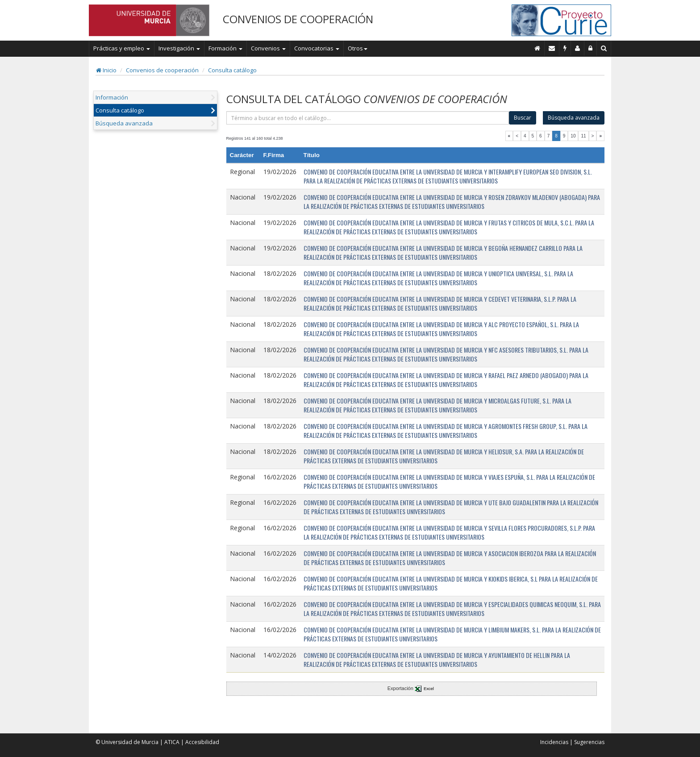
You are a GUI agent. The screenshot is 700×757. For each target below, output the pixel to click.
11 (583, 136)
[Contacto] (552, 48)
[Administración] (591, 48)
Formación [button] (225, 48)
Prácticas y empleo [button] (122, 48)
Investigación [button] (179, 48)
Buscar (523, 118)
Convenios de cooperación (162, 70)
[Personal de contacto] (578, 48)
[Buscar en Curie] (604, 48)
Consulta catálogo (232, 70)
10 (573, 136)
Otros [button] (358, 48)
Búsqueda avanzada (124, 123)
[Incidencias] (565, 48)
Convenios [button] (268, 48)
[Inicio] (537, 48)
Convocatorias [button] (317, 48)
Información (112, 97)
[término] (368, 118)
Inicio (106, 70)
